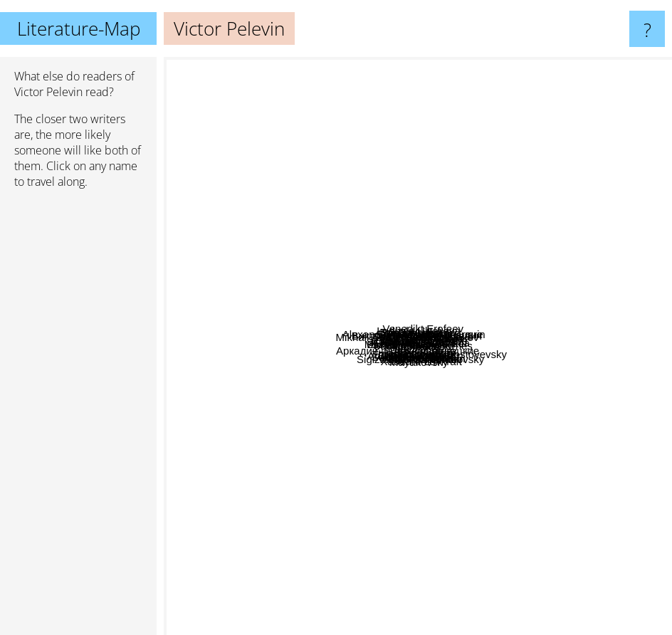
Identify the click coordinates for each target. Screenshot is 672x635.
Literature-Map (79, 28)
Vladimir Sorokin (453, 412)
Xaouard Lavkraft (435, 606)
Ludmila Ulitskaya (403, 67)
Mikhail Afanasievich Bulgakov (393, 314)
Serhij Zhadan (269, 318)
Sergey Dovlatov (361, 264)
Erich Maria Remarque (538, 261)
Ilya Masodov (524, 481)
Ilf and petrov (457, 475)
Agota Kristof (433, 572)
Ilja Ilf (309, 411)
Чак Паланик (536, 410)
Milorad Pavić (305, 364)
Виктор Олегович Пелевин (422, 331)
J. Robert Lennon (277, 279)
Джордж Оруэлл (433, 358)
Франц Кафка (401, 368)
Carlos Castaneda (599, 305)
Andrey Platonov (299, 491)
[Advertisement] (78, 418)
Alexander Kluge (526, 206)
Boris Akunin (353, 278)
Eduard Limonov (377, 118)
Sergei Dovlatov (238, 294)
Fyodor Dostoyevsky (618, 405)
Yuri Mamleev (343, 151)
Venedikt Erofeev (457, 187)
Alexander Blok (316, 344)
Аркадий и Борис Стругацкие (385, 357)
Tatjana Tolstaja (450, 519)
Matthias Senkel (566, 284)
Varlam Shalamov (427, 509)
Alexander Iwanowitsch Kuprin (424, 173)
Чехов (476, 419)
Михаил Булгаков (449, 267)
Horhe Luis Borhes (537, 359)
